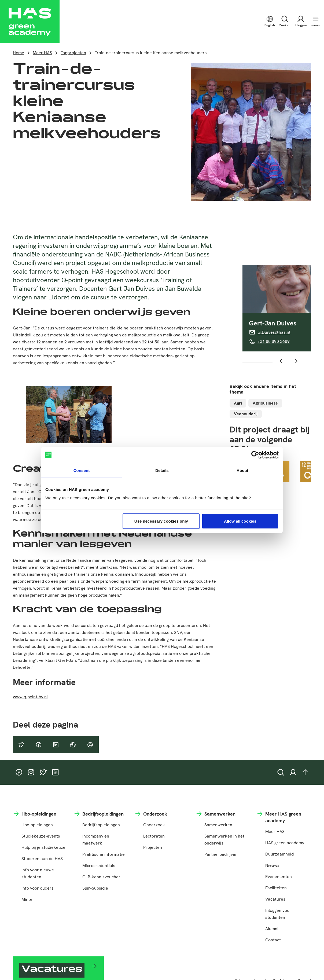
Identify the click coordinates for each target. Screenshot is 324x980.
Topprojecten (73, 53)
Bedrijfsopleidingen (101, 825)
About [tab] (242, 470)
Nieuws (272, 865)
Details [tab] (162, 470)
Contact (273, 940)
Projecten (153, 847)
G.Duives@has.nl (274, 332)
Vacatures (275, 899)
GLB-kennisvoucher (101, 877)
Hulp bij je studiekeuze (43, 847)
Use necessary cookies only (161, 521)
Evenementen (279, 877)
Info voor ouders (38, 888)
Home (19, 53)
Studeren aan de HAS (42, 859)
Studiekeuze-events (41, 836)
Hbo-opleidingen (37, 825)
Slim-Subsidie (95, 888)
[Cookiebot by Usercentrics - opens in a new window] (255, 455)
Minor (27, 899)
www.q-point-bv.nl (30, 697)
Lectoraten (154, 836)
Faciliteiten (276, 888)
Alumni (272, 929)
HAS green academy (285, 843)
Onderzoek (154, 825)
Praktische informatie (104, 854)
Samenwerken (218, 825)
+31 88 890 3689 (274, 341)
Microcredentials (99, 866)
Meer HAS (42, 53)
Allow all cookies (240, 521)
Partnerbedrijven (221, 854)
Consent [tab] (82, 470)
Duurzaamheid (279, 854)
